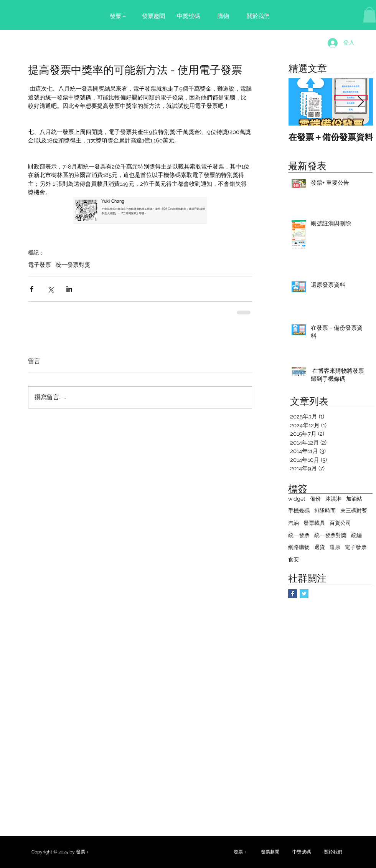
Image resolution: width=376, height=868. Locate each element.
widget (297, 499)
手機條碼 (299, 511)
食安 (294, 559)
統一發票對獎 (73, 265)
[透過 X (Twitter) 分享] (50, 289)
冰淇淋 (333, 499)
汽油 (294, 523)
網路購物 (299, 547)
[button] (369, 15)
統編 (356, 535)
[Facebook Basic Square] (293, 594)
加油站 (354, 499)
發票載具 (314, 523)
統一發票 (299, 535)
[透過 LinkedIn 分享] (69, 289)
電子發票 (40, 265)
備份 (315, 499)
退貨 (320, 547)
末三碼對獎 (354, 511)
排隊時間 (325, 511)
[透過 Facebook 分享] (32, 289)
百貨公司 (340, 523)
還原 (335, 547)
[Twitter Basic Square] (304, 594)
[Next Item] (361, 102)
